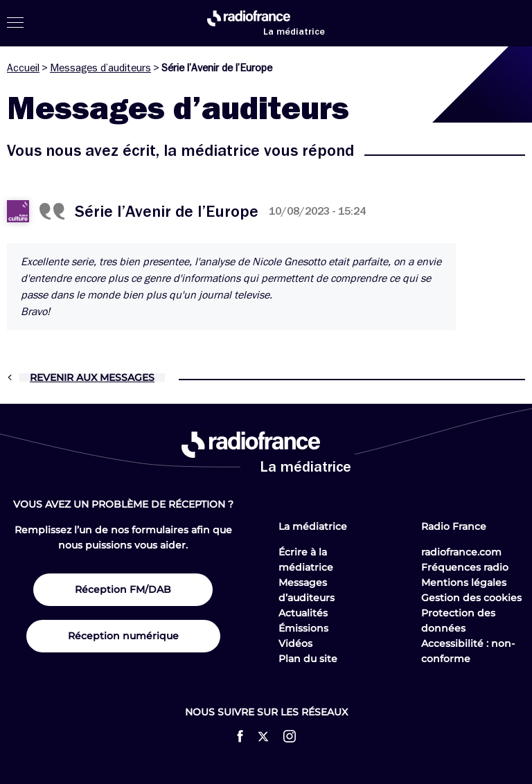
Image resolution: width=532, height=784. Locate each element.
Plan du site (308, 659)
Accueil (23, 68)
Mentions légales (464, 582)
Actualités (303, 613)
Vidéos (295, 643)
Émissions (303, 628)
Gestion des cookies (471, 598)
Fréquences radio (465, 567)
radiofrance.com (461, 552)
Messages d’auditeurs (100, 68)
